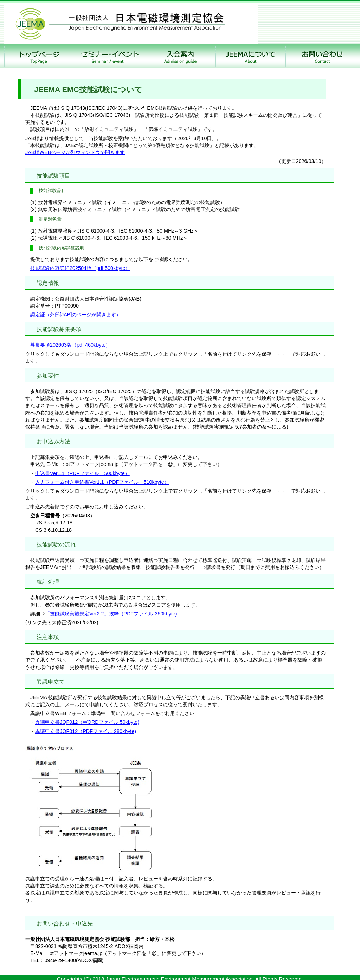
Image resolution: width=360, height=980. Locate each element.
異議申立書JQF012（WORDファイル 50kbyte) (87, 722)
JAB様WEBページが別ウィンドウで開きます (75, 152)
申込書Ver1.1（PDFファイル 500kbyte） (82, 473)
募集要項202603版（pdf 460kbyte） (70, 345)
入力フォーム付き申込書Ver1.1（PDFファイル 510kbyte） (102, 482)
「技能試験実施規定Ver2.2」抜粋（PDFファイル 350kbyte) (111, 614)
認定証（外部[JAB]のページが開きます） (76, 315)
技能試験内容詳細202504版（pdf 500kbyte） (80, 268)
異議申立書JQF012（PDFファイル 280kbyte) (86, 731)
